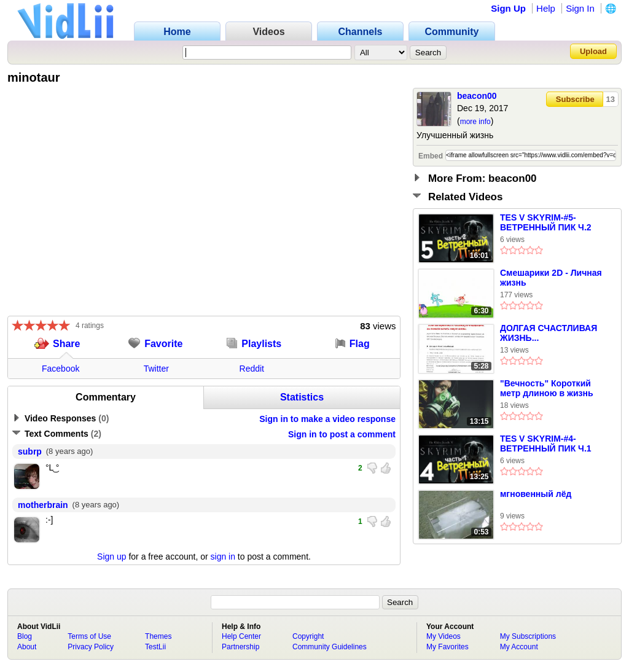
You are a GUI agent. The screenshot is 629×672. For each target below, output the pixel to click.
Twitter (156, 369)
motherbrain (43, 505)
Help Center (241, 636)
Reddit (252, 369)
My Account (519, 647)
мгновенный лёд (536, 494)
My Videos (443, 636)
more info (475, 122)
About (27, 647)
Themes (158, 636)
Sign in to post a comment (342, 434)
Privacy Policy (91, 647)
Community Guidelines (330, 647)
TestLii (155, 647)
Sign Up (508, 8)
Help (546, 8)
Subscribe (575, 99)
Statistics (302, 397)
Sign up (111, 557)
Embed (431, 156)
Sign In (580, 8)
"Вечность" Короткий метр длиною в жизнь (547, 388)
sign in (223, 557)
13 (611, 99)
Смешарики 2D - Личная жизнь (551, 278)
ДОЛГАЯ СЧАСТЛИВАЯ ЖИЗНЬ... (549, 333)
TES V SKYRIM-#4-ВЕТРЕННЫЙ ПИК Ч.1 (546, 443)
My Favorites (447, 647)
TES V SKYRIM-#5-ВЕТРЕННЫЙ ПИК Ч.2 (546, 222)
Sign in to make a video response (327, 419)
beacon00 (477, 96)
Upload (593, 51)
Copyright (308, 636)
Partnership (240, 647)
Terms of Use (89, 636)
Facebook (61, 369)
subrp (30, 451)
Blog (25, 636)
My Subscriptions (528, 636)
